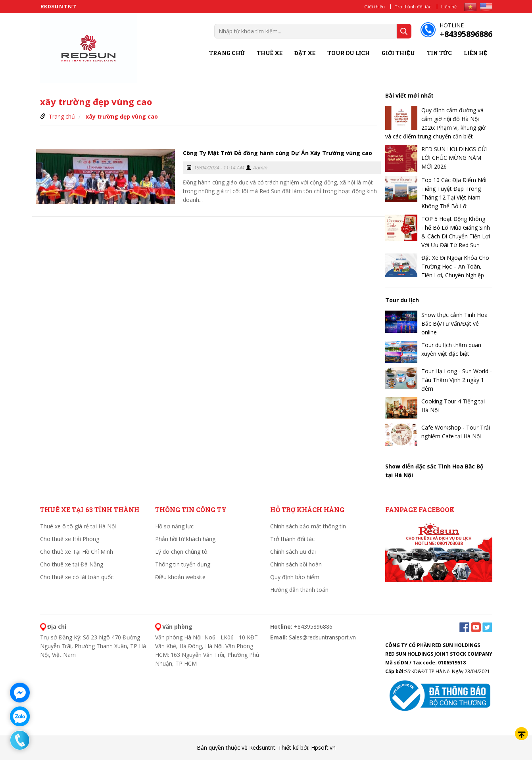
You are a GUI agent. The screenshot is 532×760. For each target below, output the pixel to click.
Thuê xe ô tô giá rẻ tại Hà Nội (78, 526)
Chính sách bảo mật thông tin (308, 526)
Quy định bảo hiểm (295, 577)
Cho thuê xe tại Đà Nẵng (72, 564)
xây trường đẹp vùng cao (122, 116)
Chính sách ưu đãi (293, 552)
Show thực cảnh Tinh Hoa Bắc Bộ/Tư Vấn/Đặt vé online (454, 323)
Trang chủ (227, 53)
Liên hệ (449, 7)
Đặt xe (305, 53)
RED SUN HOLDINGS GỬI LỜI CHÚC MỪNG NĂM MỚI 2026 (454, 158)
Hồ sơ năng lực (174, 526)
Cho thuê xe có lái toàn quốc (77, 577)
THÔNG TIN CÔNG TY (191, 510)
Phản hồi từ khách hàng (185, 539)
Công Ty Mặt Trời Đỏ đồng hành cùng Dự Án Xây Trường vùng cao (278, 153)
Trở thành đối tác (413, 7)
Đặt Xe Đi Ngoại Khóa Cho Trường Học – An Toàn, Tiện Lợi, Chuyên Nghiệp (455, 266)
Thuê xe (270, 53)
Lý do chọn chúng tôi (182, 552)
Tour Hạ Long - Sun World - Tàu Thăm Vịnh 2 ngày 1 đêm (457, 380)
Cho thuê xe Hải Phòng (70, 539)
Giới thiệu (375, 7)
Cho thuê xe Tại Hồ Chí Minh (77, 552)
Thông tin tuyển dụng (183, 564)
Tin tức (439, 53)
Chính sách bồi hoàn (296, 564)
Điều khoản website (180, 577)
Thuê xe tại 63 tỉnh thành (90, 510)
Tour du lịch (349, 53)
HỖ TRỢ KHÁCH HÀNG (307, 510)
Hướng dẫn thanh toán (299, 590)
